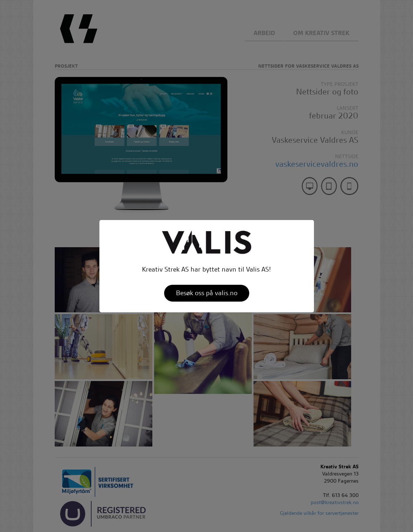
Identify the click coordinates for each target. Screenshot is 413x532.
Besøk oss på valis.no (207, 293)
